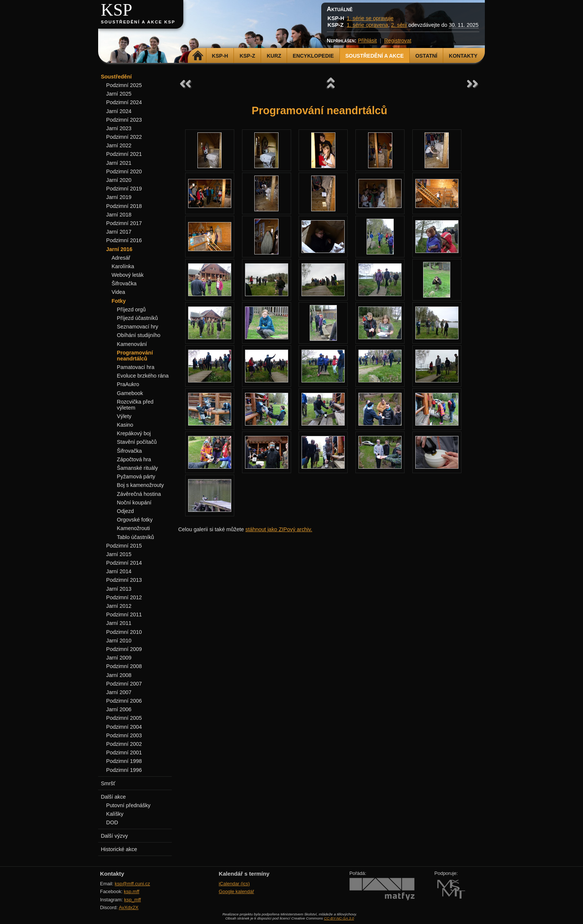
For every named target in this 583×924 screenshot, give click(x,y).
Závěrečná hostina (139, 494)
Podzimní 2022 (124, 137)
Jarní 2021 (119, 163)
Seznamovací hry (137, 327)
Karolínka (123, 266)
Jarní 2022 (119, 145)
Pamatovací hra (136, 367)
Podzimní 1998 (124, 761)
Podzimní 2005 (124, 718)
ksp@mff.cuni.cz (133, 884)
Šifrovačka (124, 283)
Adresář (121, 258)
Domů (198, 56)
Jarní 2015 (119, 554)
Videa (118, 292)
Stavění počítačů (137, 442)
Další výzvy (114, 836)
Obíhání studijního (138, 335)
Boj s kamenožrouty (140, 485)
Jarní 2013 (119, 589)
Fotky (119, 301)
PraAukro (128, 384)
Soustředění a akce (375, 56)
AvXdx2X (128, 907)
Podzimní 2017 (124, 223)
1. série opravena (368, 25)
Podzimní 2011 (124, 615)
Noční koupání (134, 503)
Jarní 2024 (119, 111)
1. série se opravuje (370, 18)
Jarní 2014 (119, 571)
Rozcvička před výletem (135, 405)
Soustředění (116, 77)
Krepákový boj (134, 433)
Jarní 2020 (119, 180)
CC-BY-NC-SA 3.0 (339, 918)
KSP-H (220, 56)
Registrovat (398, 41)
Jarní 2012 (119, 606)
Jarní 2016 (119, 249)
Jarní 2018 (119, 215)
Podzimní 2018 (124, 206)
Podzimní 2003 (124, 735)
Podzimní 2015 (124, 546)
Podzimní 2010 (124, 632)
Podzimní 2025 (124, 85)
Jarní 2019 (119, 197)
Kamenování (132, 344)
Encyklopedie (313, 56)
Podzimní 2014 (124, 563)
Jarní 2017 (119, 232)
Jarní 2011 (119, 623)
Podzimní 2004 (124, 727)
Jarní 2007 (119, 692)
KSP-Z (247, 56)
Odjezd (125, 511)
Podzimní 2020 (124, 171)
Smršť (108, 783)
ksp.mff (132, 891)
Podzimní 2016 (124, 240)
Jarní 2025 (119, 94)
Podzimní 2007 (124, 684)
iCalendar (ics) (234, 884)
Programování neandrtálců (135, 356)
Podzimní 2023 (124, 120)
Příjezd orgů (131, 309)
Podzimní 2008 (124, 666)
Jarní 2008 (119, 675)
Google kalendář (236, 891)
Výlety (124, 416)
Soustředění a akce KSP (138, 22)
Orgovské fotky (135, 520)
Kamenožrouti (133, 528)
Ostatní (426, 56)
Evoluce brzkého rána (143, 376)
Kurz (274, 56)
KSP (117, 10)
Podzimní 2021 (124, 154)
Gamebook (130, 393)
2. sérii (399, 25)
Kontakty (463, 56)
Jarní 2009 (119, 658)
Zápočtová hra (134, 459)
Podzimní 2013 (124, 580)
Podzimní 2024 (124, 102)
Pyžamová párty (136, 477)
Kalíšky (115, 814)
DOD (112, 822)
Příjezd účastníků (137, 318)
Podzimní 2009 (124, 649)
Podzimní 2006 (124, 701)
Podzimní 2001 (124, 753)
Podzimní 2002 (124, 744)
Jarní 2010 (119, 641)
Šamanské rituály (137, 468)
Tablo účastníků (135, 537)
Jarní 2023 (119, 128)
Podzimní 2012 (124, 597)
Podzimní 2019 (124, 189)
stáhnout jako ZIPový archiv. (279, 529)
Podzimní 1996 (124, 770)
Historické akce (119, 849)
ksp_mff (133, 900)
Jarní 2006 (119, 709)
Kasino (125, 425)
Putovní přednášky (128, 805)
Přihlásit (367, 41)
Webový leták (128, 275)
